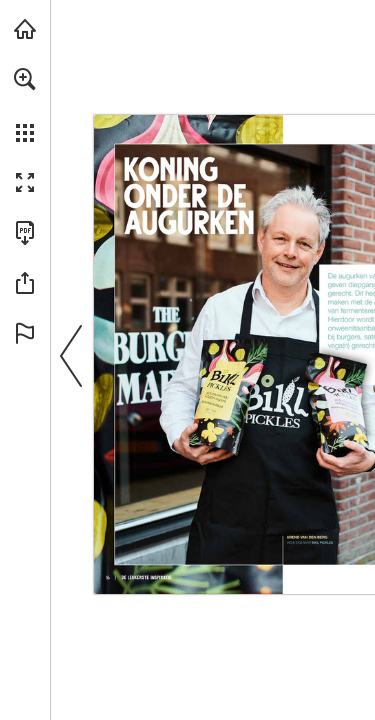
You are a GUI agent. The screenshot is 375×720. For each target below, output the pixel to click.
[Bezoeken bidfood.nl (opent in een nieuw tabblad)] (25, 29)
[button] (25, 79)
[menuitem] (25, 105)
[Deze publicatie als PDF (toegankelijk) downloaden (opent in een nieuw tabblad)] (25, 233)
